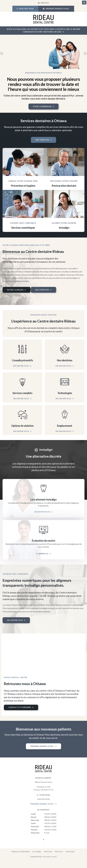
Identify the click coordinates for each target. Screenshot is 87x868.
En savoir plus (21, 366)
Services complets (22, 393)
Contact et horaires (20, 707)
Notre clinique (15, 290)
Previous (2, 54)
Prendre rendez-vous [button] (57, 9)
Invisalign (64, 228)
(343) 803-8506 (26, 9)
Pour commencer (42, 106)
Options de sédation (22, 426)
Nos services (42, 140)
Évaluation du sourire (43, 541)
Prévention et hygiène (23, 186)
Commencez (42, 554)
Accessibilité (37, 852)
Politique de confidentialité (21, 852)
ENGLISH (43, 3)
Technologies (65, 393)
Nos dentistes (65, 360)
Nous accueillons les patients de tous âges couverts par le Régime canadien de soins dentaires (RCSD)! (43, 30)
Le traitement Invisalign (43, 499)
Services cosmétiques (23, 228)
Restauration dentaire (64, 186)
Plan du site (59, 852)
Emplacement (65, 426)
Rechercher (48, 852)
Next (85, 54)
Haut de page (70, 852)
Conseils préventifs (22, 360)
